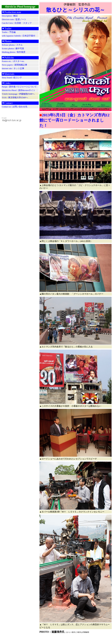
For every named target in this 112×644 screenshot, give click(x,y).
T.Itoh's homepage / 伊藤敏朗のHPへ (18, 94)
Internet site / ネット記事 (13, 68)
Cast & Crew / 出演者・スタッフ (17, 23)
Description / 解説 (10, 16)
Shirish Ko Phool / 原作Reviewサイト (19, 90)
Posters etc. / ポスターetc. (13, 61)
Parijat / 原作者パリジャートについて (19, 87)
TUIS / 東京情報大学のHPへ (15, 97)
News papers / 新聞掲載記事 (14, 65)
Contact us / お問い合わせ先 (15, 107)
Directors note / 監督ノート (14, 19)
